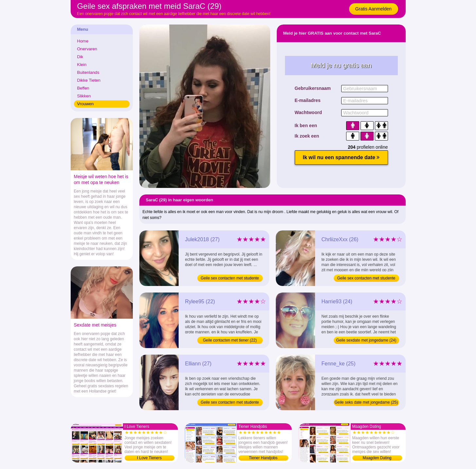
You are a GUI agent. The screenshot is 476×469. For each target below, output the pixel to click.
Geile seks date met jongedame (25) (366, 402)
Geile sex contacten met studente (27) (230, 279)
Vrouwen (86, 104)
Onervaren (87, 49)
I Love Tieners (149, 458)
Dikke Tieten (89, 80)
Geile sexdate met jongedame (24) (366, 340)
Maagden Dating (377, 458)
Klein (82, 65)
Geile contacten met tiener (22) (230, 340)
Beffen (83, 88)
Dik (80, 57)
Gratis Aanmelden (373, 9)
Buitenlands (88, 72)
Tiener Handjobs (263, 458)
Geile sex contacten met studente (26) (366, 279)
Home (83, 41)
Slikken (84, 96)
